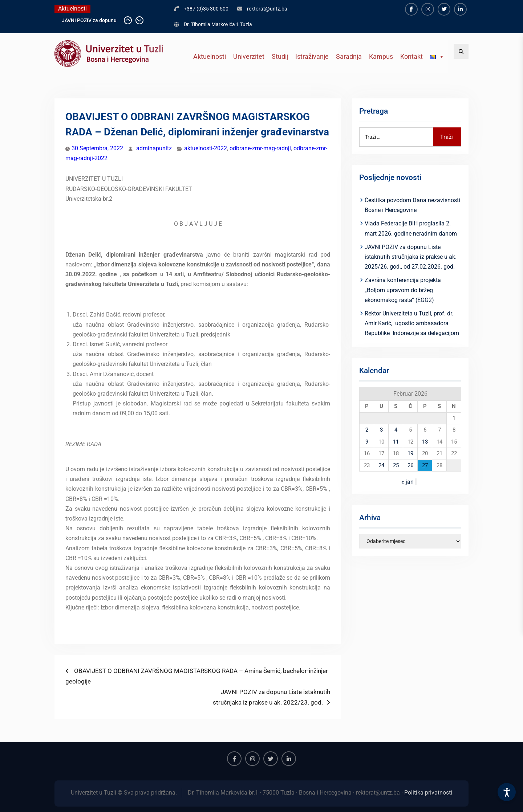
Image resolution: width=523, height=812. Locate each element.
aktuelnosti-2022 (206, 148)
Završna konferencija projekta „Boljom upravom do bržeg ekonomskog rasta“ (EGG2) (403, 290)
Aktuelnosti (210, 56)
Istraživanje (312, 56)
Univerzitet (249, 56)
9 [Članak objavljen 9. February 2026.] (367, 442)
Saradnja (349, 56)
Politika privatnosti (428, 793)
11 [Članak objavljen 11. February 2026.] (396, 442)
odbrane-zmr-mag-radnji (260, 148)
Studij (280, 56)
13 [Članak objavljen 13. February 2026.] (425, 442)
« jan (408, 482)
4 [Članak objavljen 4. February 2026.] (396, 430)
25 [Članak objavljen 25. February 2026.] (396, 465)
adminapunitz (154, 148)
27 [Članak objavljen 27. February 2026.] (425, 465)
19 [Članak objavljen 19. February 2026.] (410, 453)
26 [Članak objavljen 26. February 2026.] (410, 465)
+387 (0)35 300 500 (206, 9)
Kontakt (411, 56)
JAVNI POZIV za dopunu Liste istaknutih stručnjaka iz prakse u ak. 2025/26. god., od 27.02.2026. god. (411, 257)
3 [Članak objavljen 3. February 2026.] (381, 430)
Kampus (381, 56)
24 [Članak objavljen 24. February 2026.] (381, 465)
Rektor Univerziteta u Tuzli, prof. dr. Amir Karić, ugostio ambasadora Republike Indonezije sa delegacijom (412, 323)
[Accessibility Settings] (507, 792)
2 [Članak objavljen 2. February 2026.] (367, 430)
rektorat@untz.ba (267, 9)
